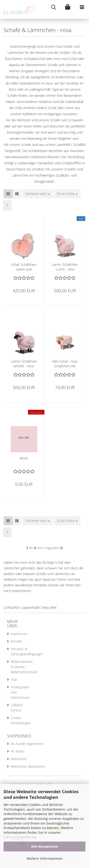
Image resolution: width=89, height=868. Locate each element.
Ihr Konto (18, 751)
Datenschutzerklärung (20, 837)
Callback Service (17, 708)
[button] (8, 194)
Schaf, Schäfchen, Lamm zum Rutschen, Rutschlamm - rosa (24, 267)
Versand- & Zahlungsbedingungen (19, 651)
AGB (14, 680)
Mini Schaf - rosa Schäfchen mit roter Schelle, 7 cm (65, 364)
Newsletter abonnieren (28, 766)
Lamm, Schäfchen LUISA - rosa (65, 267)
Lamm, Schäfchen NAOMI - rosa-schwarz (24, 364)
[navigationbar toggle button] (82, 7)
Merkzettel (19, 759)
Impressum (19, 634)
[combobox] (37, 194)
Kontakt (16, 641)
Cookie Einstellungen (19, 720)
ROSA (24, 458)
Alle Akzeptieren (45, 846)
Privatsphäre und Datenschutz (19, 692)
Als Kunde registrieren (27, 744)
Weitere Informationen (45, 858)
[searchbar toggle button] (53, 7)
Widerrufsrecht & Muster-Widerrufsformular (19, 667)
